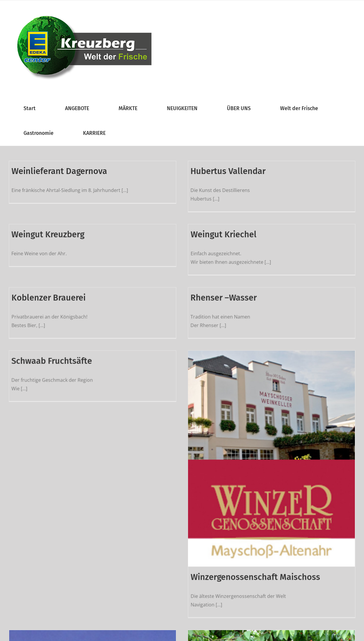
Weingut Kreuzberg (71, 227)
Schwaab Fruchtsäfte (74, 346)
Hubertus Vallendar (217, 171)
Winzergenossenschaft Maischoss (267, 563)
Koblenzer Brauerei (49, 291)
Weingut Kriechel (235, 227)
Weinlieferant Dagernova (59, 171)
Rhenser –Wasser (212, 291)
